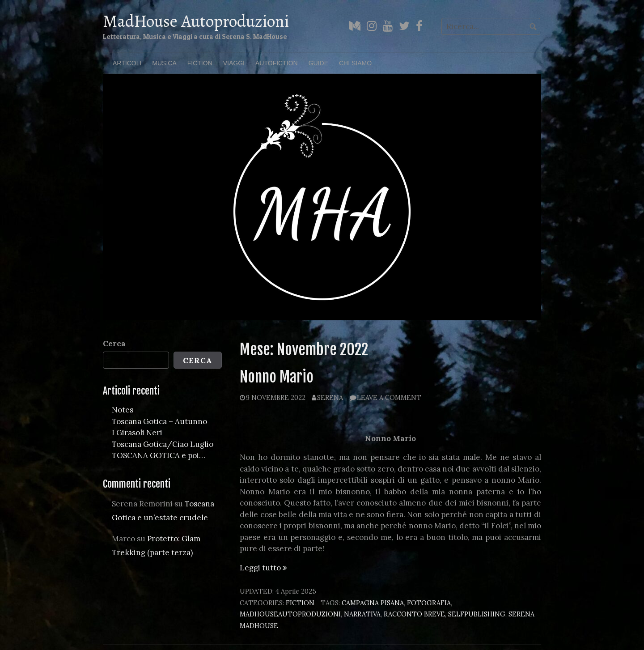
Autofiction (277, 63)
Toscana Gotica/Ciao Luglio (163, 444)
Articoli (127, 63)
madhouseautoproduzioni (290, 614)
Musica (164, 63)
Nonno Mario (277, 377)
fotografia (429, 603)
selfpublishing (477, 614)
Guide (318, 63)
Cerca (114, 344)
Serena (330, 397)
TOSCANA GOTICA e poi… (159, 455)
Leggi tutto (263, 568)
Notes (123, 410)
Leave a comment (389, 397)
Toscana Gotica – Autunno (159, 421)
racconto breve (414, 614)
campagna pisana (373, 603)
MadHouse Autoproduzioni (196, 21)
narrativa (362, 614)
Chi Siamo (355, 63)
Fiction (200, 63)
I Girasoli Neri (137, 433)
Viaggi (234, 63)
